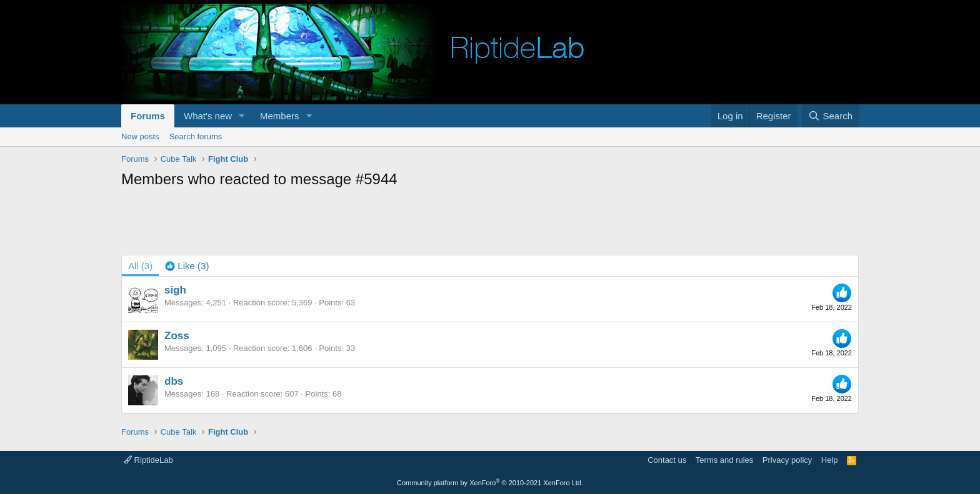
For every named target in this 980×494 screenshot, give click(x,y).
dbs (174, 381)
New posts (140, 136)
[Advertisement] (490, 224)
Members (280, 116)
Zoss (177, 336)
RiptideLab (148, 460)
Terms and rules (724, 460)
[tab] (187, 266)
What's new (208, 116)
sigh (175, 290)
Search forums (196, 136)
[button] (242, 116)
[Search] (830, 116)
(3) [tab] (140, 266)
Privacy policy (787, 460)
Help (830, 460)
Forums (148, 116)
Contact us (667, 460)
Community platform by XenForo (490, 483)
